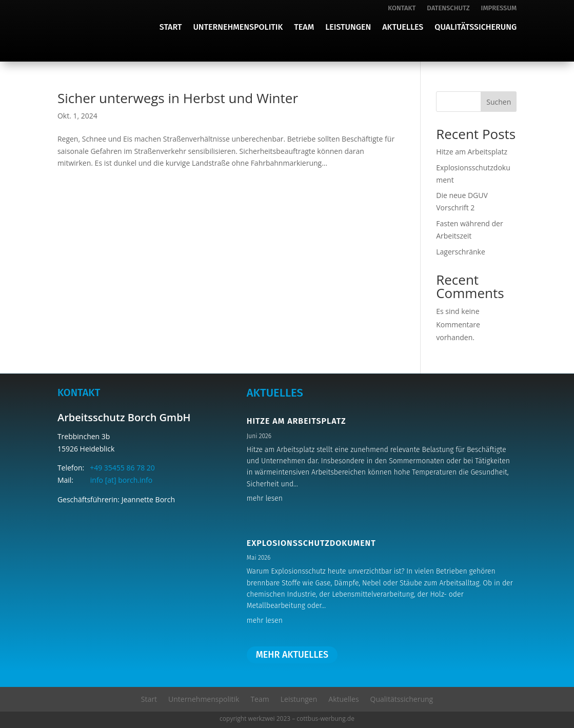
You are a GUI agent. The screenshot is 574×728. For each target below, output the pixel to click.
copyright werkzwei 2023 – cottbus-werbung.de (287, 719)
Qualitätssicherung (476, 27)
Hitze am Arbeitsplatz (472, 152)
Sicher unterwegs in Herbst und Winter (178, 98)
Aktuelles (403, 27)
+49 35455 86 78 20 (121, 468)
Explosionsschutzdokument (311, 543)
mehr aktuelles (292, 655)
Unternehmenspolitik (238, 27)
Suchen (499, 102)
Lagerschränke (461, 252)
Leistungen (348, 27)
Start (171, 27)
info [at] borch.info (114, 480)
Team (304, 27)
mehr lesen (265, 498)
